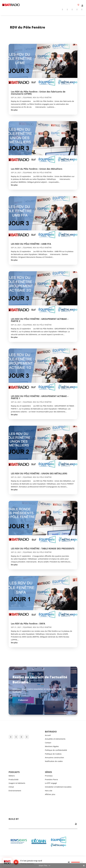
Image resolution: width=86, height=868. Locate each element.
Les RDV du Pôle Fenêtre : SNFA (28, 624)
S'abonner (23, 700)
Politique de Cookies (53, 754)
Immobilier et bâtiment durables (58, 787)
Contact (48, 743)
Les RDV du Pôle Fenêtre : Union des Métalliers (37, 169)
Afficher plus (50, 794)
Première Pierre (51, 779)
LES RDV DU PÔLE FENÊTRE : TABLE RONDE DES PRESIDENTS (43, 548)
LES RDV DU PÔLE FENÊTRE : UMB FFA (31, 244)
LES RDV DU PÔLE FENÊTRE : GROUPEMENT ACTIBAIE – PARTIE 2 (40, 320)
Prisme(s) (49, 776)
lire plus (14, 110)
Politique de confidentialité (56, 750)
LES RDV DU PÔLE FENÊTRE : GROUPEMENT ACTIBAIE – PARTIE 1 (40, 397)
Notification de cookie (54, 761)
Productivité (14, 779)
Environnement (15, 791)
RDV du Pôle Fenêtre (42, 97)
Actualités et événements (55, 739)
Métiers (12, 776)
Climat (11, 787)
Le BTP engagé (51, 783)
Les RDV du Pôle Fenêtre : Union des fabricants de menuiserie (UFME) (38, 93)
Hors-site (49, 791)
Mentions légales (52, 746)
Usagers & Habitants (17, 783)
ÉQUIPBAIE (27, 97)
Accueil (48, 735)
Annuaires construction (54, 757)
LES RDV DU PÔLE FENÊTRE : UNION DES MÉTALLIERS (39, 473)
